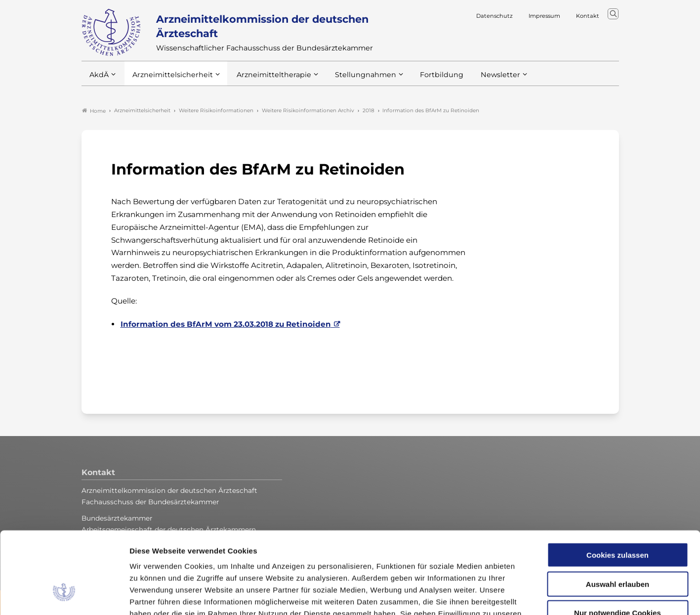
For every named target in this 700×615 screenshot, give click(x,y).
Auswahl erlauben (618, 514)
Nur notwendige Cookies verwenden (618, 547)
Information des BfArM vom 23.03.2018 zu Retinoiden (226, 324)
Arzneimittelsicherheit (169, 79)
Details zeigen (526, 595)
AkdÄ (99, 79)
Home (94, 111)
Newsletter (480, 79)
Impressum (433, 555)
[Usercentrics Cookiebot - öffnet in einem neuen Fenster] (64, 596)
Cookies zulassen (618, 485)
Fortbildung (424, 79)
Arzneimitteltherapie (266, 79)
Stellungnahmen (352, 79)
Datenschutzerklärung (364, 555)
